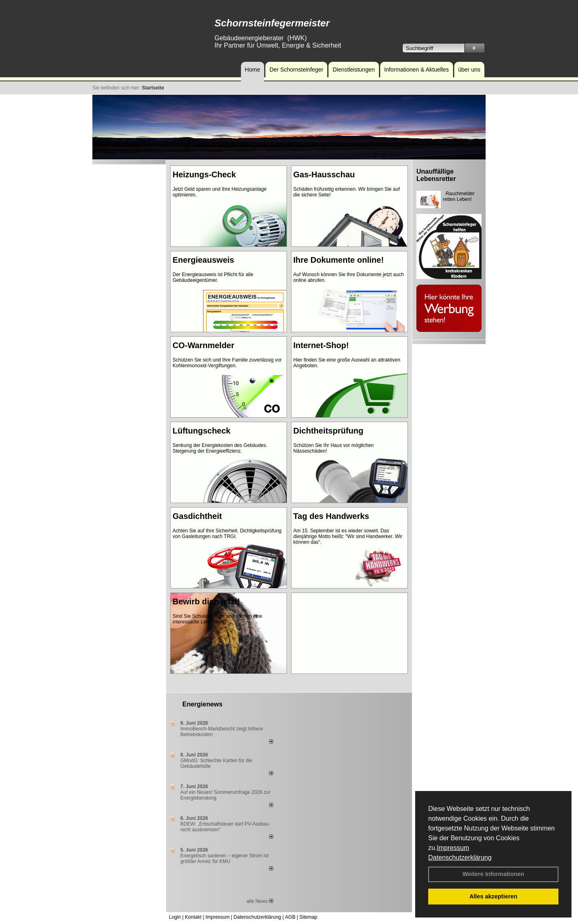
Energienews (203, 704)
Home (253, 70)
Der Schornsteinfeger (296, 70)
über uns (469, 70)
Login (175, 917)
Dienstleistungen (354, 70)
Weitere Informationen (493, 874)
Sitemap (308, 917)
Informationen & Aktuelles (417, 70)
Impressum (453, 848)
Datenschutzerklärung (460, 858)
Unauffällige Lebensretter (436, 175)
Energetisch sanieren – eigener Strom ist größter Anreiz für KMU (224, 859)
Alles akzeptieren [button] (493, 896)
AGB (290, 917)
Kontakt (193, 917)
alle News (259, 901)
